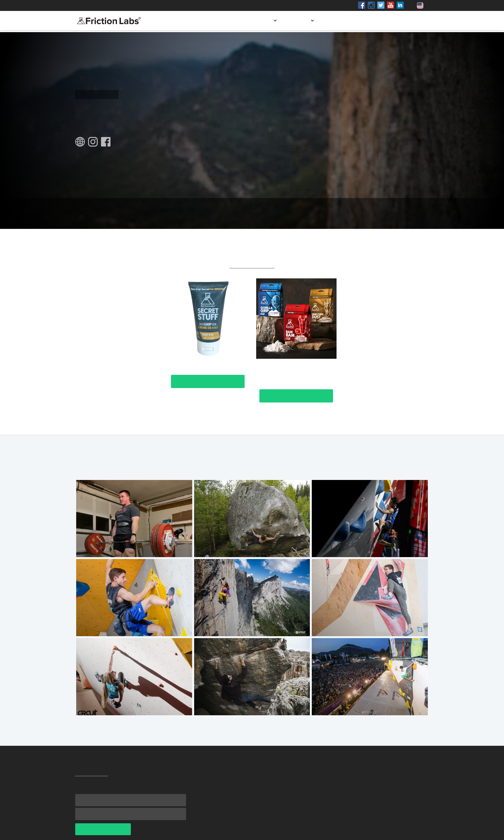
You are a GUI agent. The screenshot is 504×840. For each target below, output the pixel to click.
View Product (208, 381)
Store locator (345, 21)
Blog (379, 21)
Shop (134, 5)
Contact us (410, 21)
